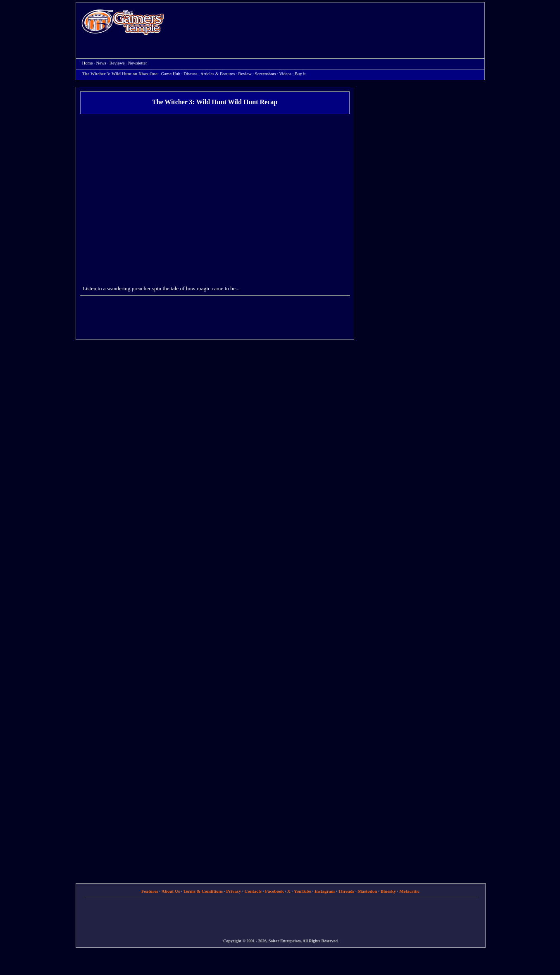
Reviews (117, 63)
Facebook (274, 891)
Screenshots (266, 74)
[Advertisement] (329, 23)
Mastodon (367, 891)
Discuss (190, 74)
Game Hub (171, 74)
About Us (171, 891)
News (101, 63)
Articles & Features (218, 74)
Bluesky (388, 891)
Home (123, 22)
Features (150, 891)
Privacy (234, 891)
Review (245, 74)
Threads (346, 891)
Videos (285, 74)
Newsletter (138, 63)
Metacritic (409, 891)
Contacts (253, 891)
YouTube (303, 891)
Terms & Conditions (203, 891)
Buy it (300, 74)
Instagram (325, 891)
